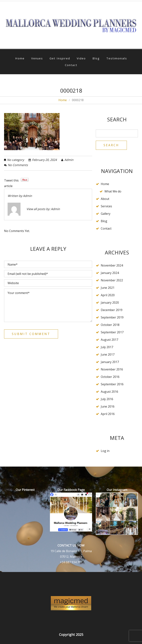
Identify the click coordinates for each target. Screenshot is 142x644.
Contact (71, 65)
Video (81, 58)
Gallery (106, 214)
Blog (96, 58)
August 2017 (109, 340)
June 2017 (108, 354)
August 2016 (109, 392)
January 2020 (110, 303)
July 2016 (107, 399)
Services (106, 206)
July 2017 (107, 347)
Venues (37, 58)
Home (20, 58)
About (105, 199)
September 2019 (112, 317)
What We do (113, 191)
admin (69, 160)
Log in (105, 451)
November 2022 (112, 280)
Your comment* (48, 305)
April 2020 (108, 295)
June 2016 (108, 406)
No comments (18, 165)
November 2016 (112, 369)
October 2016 (110, 377)
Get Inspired (60, 58)
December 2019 (112, 310)
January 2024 (110, 273)
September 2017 (112, 332)
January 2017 (110, 362)
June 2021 (108, 288)
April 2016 (108, 414)
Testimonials (117, 58)
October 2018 (110, 325)
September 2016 (112, 384)
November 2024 (112, 265)
